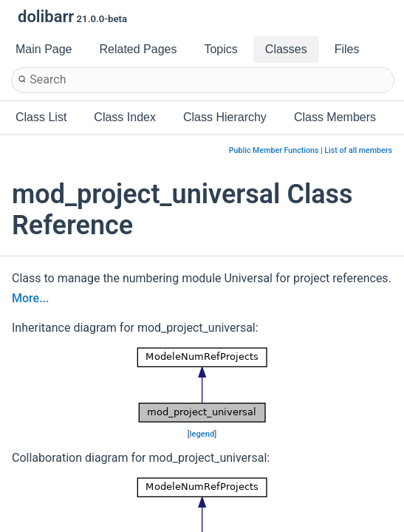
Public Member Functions (274, 150)
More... (30, 298)
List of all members (358, 150)
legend (202, 434)
